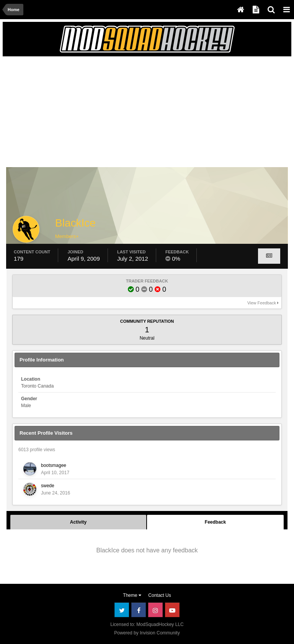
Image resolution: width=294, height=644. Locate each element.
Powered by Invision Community (147, 633)
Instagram (155, 610)
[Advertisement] (96, 114)
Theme (132, 595)
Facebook (139, 610)
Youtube (172, 610)
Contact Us (159, 595)
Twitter (122, 610)
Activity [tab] (78, 522)
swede (48, 486)
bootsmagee (54, 465)
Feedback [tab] (215, 522)
